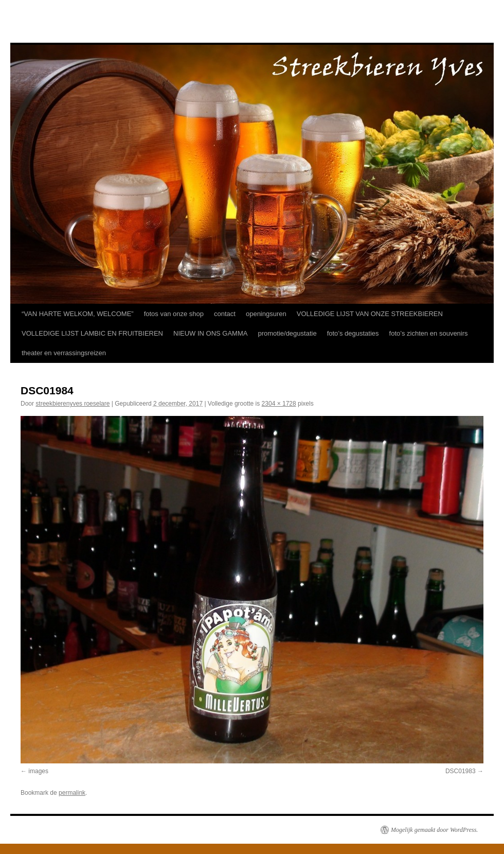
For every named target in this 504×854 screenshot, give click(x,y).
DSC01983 (461, 771)
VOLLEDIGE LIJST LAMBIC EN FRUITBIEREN (92, 333)
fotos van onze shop (174, 314)
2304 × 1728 (279, 404)
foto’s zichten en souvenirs (429, 333)
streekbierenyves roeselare (73, 404)
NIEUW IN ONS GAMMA (210, 333)
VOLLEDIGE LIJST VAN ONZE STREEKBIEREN (370, 314)
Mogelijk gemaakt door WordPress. (434, 830)
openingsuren (266, 314)
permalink (72, 793)
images (38, 771)
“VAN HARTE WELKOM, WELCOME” (78, 314)
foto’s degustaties (353, 333)
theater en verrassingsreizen (64, 353)
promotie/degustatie (287, 333)
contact (225, 314)
